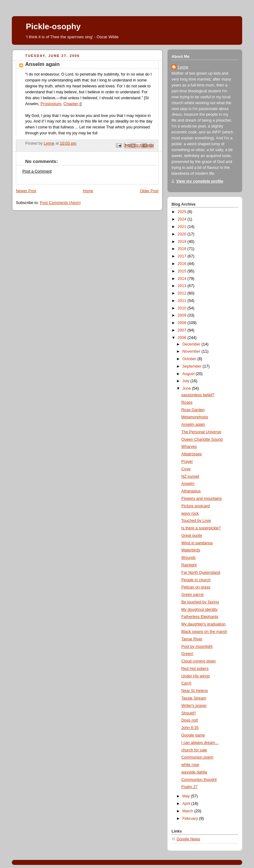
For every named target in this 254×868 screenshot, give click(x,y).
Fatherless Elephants (200, 617)
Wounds (189, 558)
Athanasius (191, 491)
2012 (183, 293)
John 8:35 (190, 728)
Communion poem (198, 757)
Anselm (188, 484)
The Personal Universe (201, 432)
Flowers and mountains (202, 499)
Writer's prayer (194, 706)
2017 (183, 256)
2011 (183, 301)
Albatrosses (192, 454)
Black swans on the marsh (204, 632)
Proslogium (51, 104)
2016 (183, 264)
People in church (196, 580)
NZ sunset (190, 476)
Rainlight (189, 565)
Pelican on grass (196, 587)
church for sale (194, 750)
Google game (193, 735)
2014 (183, 279)
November (192, 351)
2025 (183, 212)
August (189, 374)
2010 (183, 308)
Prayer (187, 462)
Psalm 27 (190, 787)
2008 (183, 323)
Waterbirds (191, 550)
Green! (188, 654)
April (187, 804)
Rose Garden (193, 410)
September (193, 366)
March (188, 811)
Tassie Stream (194, 698)
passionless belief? (198, 395)
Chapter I (72, 104)
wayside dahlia (194, 772)
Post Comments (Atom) (60, 203)
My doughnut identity (200, 610)
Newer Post (26, 191)
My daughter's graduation (204, 624)
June (187, 388)
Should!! (189, 713)
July (186, 381)
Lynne (183, 67)
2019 (183, 242)
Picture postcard (196, 506)
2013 (183, 286)
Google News (188, 839)
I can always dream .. (200, 743)
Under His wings (196, 676)
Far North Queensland (201, 573)
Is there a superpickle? (201, 528)
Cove (186, 469)
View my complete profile (200, 181)
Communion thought (199, 780)
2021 (183, 227)
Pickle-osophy (53, 26)
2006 (183, 338)
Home (88, 191)
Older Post (149, 191)
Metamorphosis (195, 417)
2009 (183, 315)
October (190, 359)
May (187, 796)
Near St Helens (195, 691)
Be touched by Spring (200, 602)
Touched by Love (196, 521)
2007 (183, 330)
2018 (183, 249)
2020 (183, 234)
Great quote (192, 536)
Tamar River (192, 639)
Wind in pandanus (197, 543)
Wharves (189, 447)
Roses (187, 402)
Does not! (190, 720)
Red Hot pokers (195, 669)
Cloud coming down (199, 661)
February (191, 819)
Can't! (187, 683)
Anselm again (193, 425)
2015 (183, 271)
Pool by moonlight (197, 647)
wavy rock (190, 513)
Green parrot (193, 595)
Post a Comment (37, 171)
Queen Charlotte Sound (202, 439)
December (192, 344)
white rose (190, 765)
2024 (183, 219)
